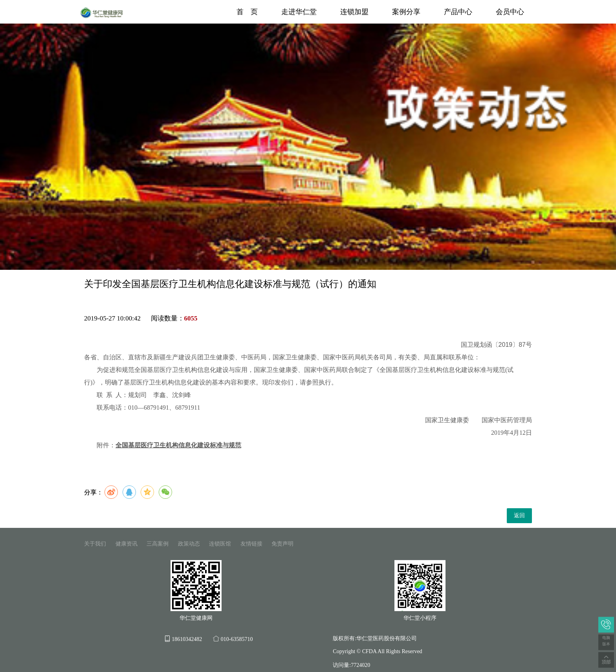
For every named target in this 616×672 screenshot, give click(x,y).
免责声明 (282, 544)
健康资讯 (126, 544)
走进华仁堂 (299, 12)
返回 (519, 515)
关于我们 (95, 544)
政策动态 (189, 544)
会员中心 (510, 12)
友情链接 (251, 544)
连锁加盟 (354, 12)
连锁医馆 (220, 544)
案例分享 (406, 12)
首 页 (247, 12)
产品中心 (458, 12)
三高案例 (158, 544)
